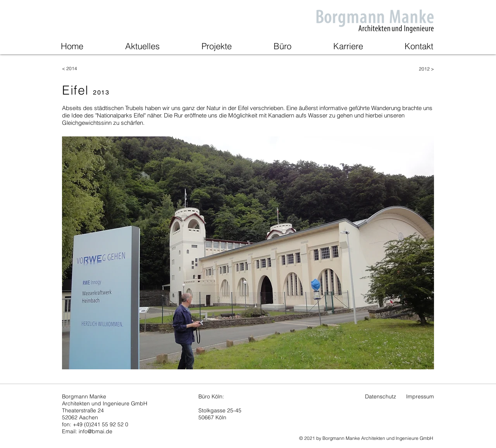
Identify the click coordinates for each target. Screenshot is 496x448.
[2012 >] (406, 69)
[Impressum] (420, 397)
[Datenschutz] (381, 397)
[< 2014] (90, 69)
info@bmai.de (96, 431)
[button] (248, 253)
